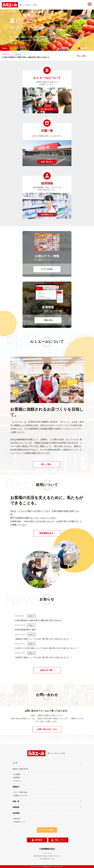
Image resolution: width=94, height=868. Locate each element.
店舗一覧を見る (47, 162)
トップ (15, 763)
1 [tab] (79, 48)
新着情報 (16, 807)
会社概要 (17, 774)
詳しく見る (82, 56)
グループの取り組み (21, 792)
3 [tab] (86, 48)
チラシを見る (47, 269)
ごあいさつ (18, 781)
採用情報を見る (47, 215)
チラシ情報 (49, 830)
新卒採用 (17, 819)
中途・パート (60, 840)
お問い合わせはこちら (47, 729)
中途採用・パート (20, 822)
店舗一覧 (16, 801)
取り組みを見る (47, 109)
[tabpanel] (47, 380)
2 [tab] (82, 48)
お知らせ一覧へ (47, 670)
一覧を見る (48, 320)
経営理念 (17, 777)
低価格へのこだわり (21, 795)
